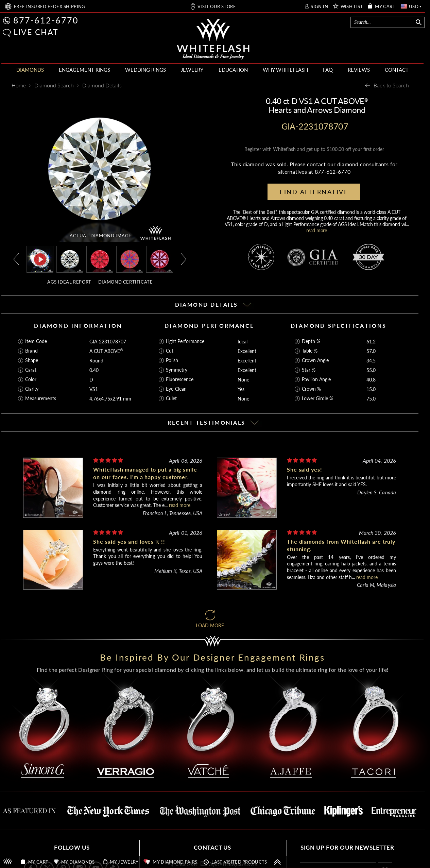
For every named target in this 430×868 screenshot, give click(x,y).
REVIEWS (359, 70)
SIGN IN (319, 7)
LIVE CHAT (36, 32)
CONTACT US (212, 847)
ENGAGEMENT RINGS (84, 70)
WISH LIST (352, 7)
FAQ (328, 70)
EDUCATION (233, 70)
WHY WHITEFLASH (285, 70)
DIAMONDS (30, 70)
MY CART (385, 7)
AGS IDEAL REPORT (69, 282)
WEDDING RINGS (145, 70)
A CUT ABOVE (106, 351)
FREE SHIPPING (50, 7)
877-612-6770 (46, 20)
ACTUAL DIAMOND (101, 236)
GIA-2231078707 (108, 342)
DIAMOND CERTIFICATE (126, 282)
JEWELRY (192, 70)
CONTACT (397, 70)
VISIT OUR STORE (217, 7)
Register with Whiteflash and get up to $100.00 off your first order (314, 149)
